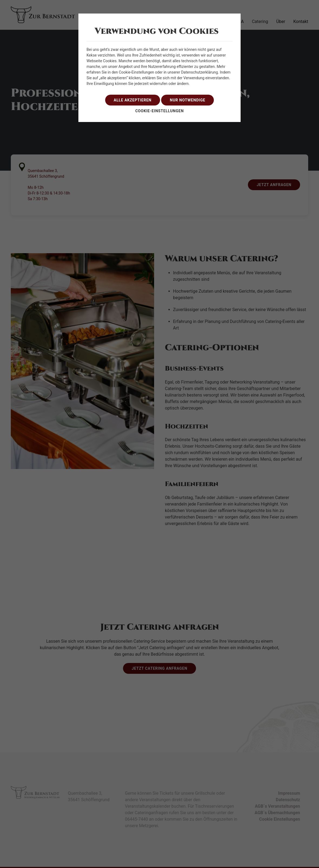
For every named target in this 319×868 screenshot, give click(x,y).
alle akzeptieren (133, 100)
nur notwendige (187, 100)
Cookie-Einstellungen (159, 111)
